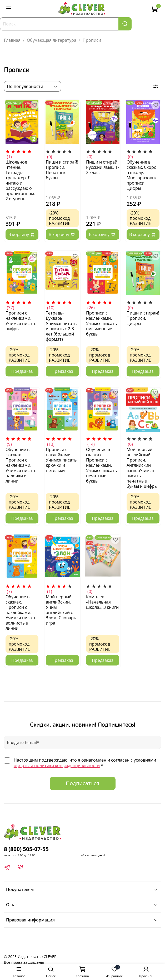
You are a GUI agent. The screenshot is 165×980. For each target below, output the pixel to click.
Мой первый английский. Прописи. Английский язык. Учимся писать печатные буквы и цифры (142, 468)
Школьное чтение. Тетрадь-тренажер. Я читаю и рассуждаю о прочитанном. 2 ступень (20, 180)
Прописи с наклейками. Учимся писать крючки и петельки (61, 460)
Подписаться (82, 783)
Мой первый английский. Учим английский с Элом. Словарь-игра (62, 610)
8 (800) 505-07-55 (26, 849)
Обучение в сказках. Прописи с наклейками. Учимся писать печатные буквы (101, 465)
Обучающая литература (52, 40)
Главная (12, 40)
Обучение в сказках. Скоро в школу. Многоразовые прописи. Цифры (142, 175)
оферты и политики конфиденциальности (57, 766)
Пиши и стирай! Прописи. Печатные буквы (62, 170)
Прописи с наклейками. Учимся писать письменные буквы (101, 323)
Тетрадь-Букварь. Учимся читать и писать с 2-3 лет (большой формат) (61, 326)
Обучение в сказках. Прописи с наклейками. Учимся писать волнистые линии (21, 612)
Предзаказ (22, 371)
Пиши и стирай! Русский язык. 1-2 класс (102, 167)
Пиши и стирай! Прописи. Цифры (143, 318)
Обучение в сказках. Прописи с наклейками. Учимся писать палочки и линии (21, 465)
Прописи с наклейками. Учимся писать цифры (21, 321)
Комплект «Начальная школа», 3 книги (102, 602)
